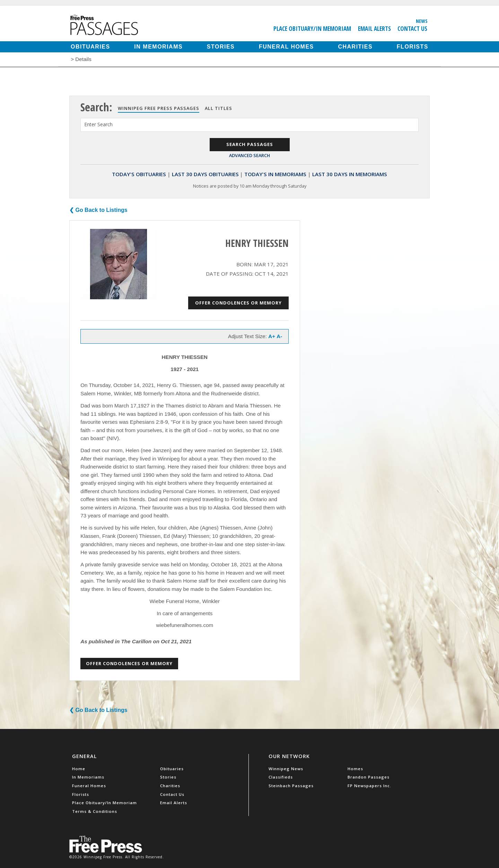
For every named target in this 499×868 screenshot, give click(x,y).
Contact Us (412, 28)
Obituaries (90, 47)
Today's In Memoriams (275, 174)
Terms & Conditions (95, 811)
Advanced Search (249, 155)
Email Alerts (374, 28)
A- (279, 336)
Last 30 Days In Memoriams (350, 174)
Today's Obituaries (139, 174)
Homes (355, 769)
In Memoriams (158, 47)
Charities (355, 47)
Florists (413, 47)
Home (79, 769)
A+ (272, 336)
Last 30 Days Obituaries (205, 174)
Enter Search (98, 124)
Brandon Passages (369, 777)
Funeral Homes (286, 47)
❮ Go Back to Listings (98, 210)
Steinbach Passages (291, 786)
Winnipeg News (286, 769)
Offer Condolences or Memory (238, 303)
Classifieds (281, 777)
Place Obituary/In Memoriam (312, 28)
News (422, 21)
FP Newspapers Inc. (369, 786)
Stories (221, 47)
